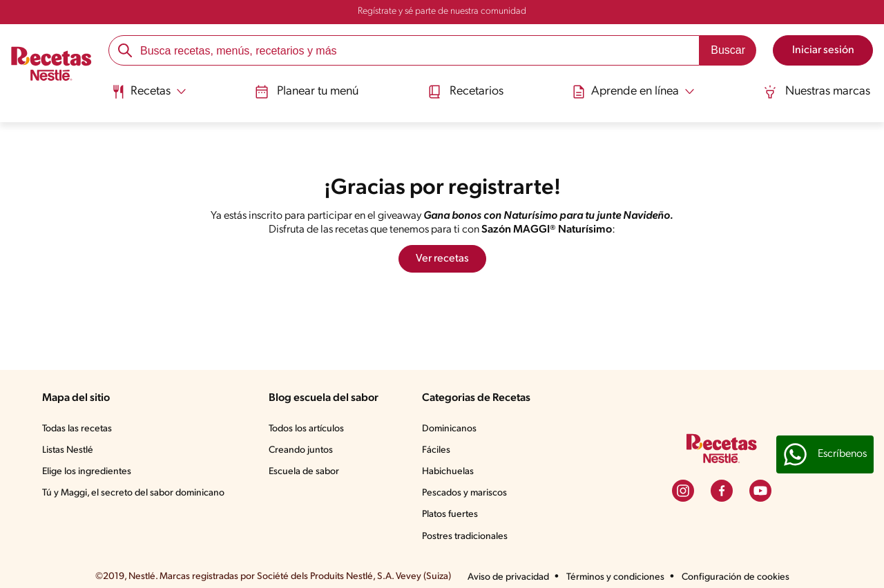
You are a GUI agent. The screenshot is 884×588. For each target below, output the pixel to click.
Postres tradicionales (465, 537)
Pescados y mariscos (464, 493)
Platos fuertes (450, 514)
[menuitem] (149, 97)
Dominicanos (449, 429)
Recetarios (465, 92)
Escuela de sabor (304, 472)
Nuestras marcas (817, 92)
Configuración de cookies (736, 577)
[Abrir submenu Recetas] (149, 92)
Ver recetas (442, 259)
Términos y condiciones (615, 577)
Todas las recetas (77, 429)
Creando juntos (301, 450)
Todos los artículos (306, 429)
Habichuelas (448, 472)
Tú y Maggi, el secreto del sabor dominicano (133, 493)
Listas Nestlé (68, 450)
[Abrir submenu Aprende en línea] (633, 92)
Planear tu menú (307, 92)
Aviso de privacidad (508, 577)
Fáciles (436, 450)
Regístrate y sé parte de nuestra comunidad (442, 11)
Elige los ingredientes (87, 472)
